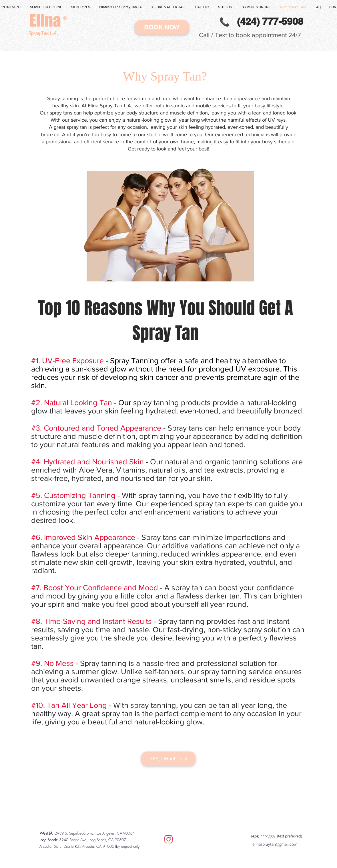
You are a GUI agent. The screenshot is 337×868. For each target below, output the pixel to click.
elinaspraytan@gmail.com (275, 844)
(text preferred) (290, 836)
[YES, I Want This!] (168, 759)
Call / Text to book (225, 35)
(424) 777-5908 (264, 836)
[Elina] (45, 20)
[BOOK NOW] (162, 27)
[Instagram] (168, 839)
